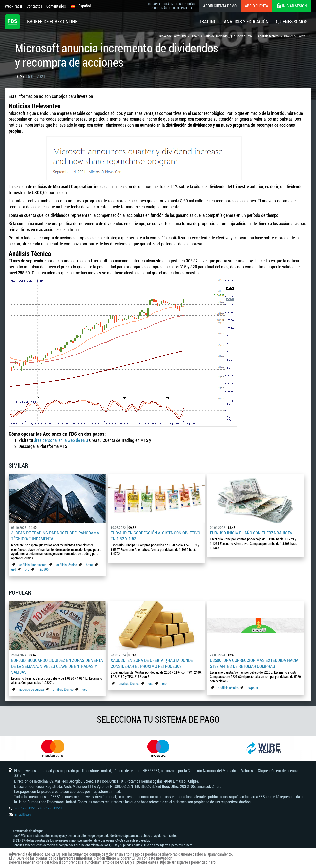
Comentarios (56, 6)
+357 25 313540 (26, 808)
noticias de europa (32, 689)
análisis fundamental (33, 565)
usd (14, 569)
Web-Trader (14, 6)
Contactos (34, 6)
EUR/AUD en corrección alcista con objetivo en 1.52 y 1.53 (155, 536)
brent (89, 565)
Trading (208, 22)
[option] (53, 748)
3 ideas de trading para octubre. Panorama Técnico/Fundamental (55, 536)
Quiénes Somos (292, 22)
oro (28, 569)
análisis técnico (67, 565)
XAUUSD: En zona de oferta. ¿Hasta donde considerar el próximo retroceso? (152, 663)
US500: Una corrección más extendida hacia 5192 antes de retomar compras (254, 663)
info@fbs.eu (23, 814)
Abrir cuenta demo (220, 6)
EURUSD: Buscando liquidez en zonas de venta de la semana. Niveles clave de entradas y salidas (57, 666)
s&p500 (43, 569)
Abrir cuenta (257, 6)
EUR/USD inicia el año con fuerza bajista (251, 533)
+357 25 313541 (51, 808)
